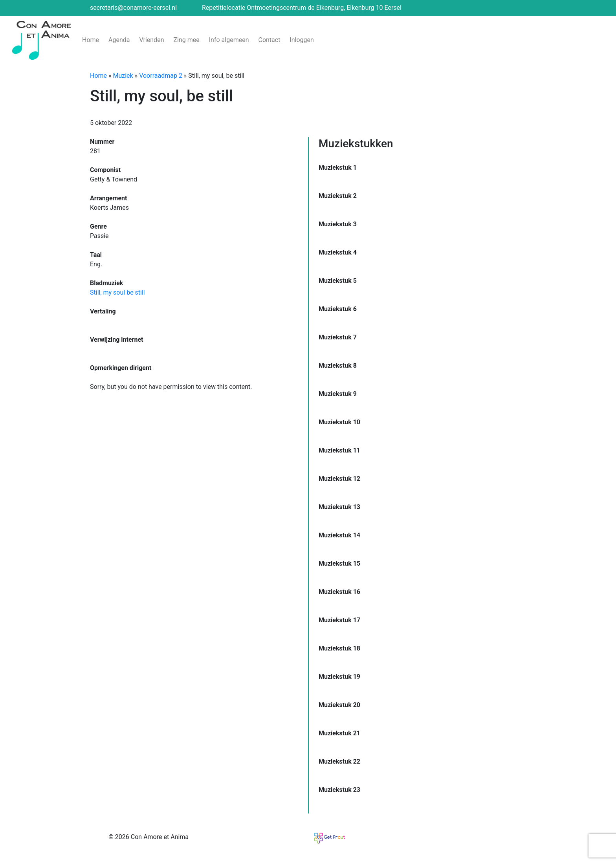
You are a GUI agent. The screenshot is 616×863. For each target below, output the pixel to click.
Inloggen (302, 40)
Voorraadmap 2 (161, 76)
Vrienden (152, 40)
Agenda (119, 40)
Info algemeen (229, 40)
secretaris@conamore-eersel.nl (133, 8)
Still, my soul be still (117, 292)
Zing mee (186, 40)
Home (91, 40)
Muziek (123, 76)
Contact (269, 40)
